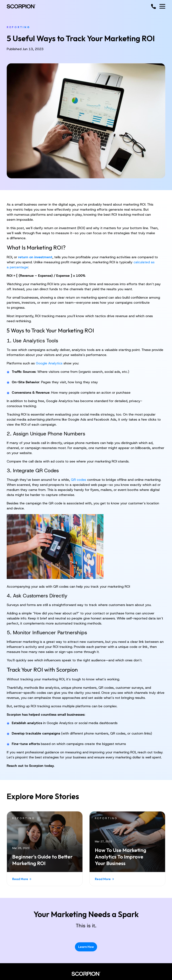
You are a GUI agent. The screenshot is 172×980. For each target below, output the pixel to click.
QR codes (79, 480)
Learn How (86, 947)
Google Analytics (49, 363)
